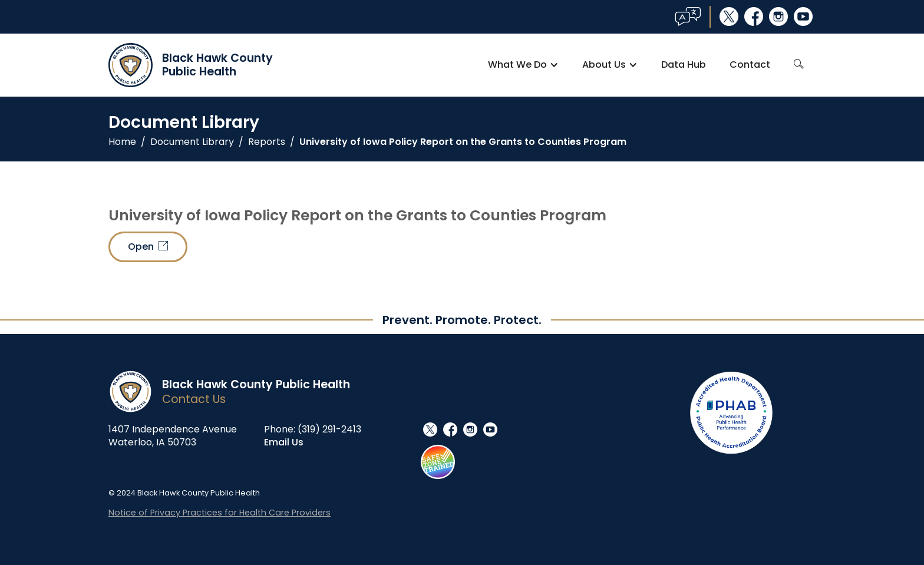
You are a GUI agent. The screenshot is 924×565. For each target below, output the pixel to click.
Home (122, 142)
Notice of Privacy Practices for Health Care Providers (220, 513)
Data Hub (684, 65)
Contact (750, 65)
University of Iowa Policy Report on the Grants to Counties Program (463, 142)
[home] (191, 65)
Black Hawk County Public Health (256, 384)
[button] (523, 65)
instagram (778, 16)
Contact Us (194, 399)
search (799, 64)
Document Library (192, 142)
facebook (754, 16)
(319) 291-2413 (329, 429)
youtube (803, 16)
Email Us (284, 442)
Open (148, 247)
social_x (729, 16)
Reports (267, 142)
